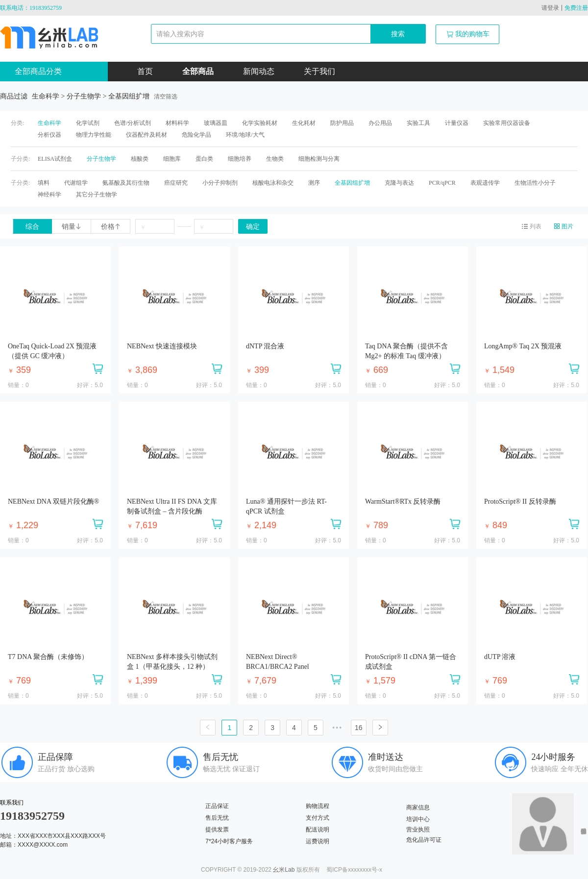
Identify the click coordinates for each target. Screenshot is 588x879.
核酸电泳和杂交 (273, 183)
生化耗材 (304, 123)
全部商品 (198, 71)
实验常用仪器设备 (507, 123)
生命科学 (49, 123)
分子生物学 (101, 159)
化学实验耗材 (260, 123)
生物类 (275, 159)
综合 (32, 227)
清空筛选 (166, 97)
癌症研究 (176, 183)
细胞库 (172, 159)
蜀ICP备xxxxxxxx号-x (354, 870)
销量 (72, 227)
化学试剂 (88, 123)
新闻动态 (259, 71)
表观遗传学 (485, 183)
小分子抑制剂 (220, 183)
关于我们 (319, 71)
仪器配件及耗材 (147, 135)
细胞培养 (240, 159)
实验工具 (418, 123)
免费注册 (576, 8)
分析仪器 (49, 135)
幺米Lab (284, 870)
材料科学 (177, 123)
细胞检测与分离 (319, 159)
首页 (145, 71)
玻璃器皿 (216, 123)
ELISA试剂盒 (55, 159)
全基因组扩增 (352, 183)
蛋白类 (204, 159)
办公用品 (380, 123)
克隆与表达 (399, 183)
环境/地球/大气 (245, 135)
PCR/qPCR (442, 183)
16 (359, 728)
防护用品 (342, 123)
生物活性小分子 (535, 183)
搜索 (398, 34)
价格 (111, 227)
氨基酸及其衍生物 (126, 183)
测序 (314, 183)
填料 (44, 183)
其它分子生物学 (97, 195)
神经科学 (49, 195)
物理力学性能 (94, 135)
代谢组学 (76, 183)
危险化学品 (196, 135)
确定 (253, 227)
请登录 (550, 8)
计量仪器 (457, 123)
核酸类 (140, 159)
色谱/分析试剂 (133, 123)
